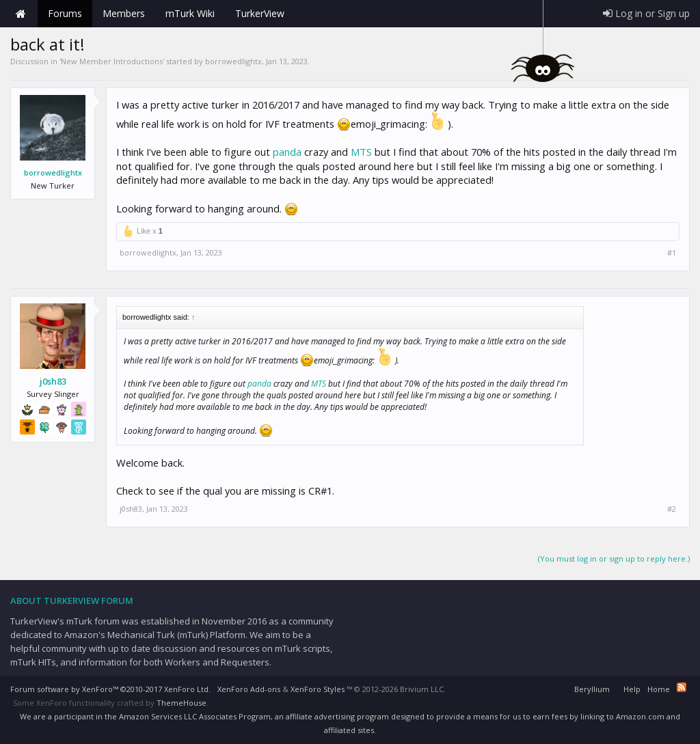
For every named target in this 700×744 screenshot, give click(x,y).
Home (21, 14)
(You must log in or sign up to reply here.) (614, 559)
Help (632, 689)
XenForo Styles (318, 689)
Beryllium (592, 689)
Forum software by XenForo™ (110, 689)
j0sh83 (53, 381)
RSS (682, 687)
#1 (672, 253)
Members (124, 13)
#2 (672, 509)
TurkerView (260, 13)
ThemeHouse (181, 703)
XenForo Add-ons (249, 689)
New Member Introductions (112, 61)
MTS (361, 152)
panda (287, 152)
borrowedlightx (233, 61)
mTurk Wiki (190, 13)
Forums (65, 13)
